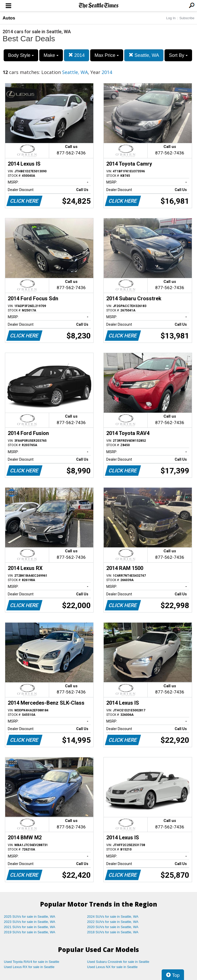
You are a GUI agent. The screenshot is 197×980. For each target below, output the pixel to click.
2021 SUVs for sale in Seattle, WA (30, 927)
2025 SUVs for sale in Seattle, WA (30, 917)
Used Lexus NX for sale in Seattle (112, 967)
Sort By (178, 55)
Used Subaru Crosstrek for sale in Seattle (118, 962)
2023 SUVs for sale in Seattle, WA (30, 922)
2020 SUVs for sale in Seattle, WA (113, 927)
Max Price (107, 55)
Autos (9, 18)
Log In (171, 18)
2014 (77, 55)
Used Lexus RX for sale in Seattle (29, 967)
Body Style (21, 55)
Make (51, 55)
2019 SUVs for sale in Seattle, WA (30, 932)
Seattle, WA (144, 55)
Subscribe (187, 18)
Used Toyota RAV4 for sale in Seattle (32, 962)
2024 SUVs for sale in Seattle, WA (113, 917)
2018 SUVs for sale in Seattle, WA (113, 932)
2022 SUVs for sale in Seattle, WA (113, 922)
